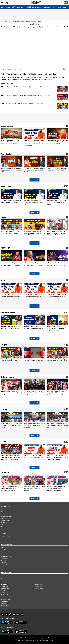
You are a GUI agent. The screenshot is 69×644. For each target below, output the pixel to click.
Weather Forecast (5, 537)
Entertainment (47, 7)
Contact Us (4, 510)
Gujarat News (4, 601)
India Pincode (4, 539)
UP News (3, 597)
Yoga (40, 27)
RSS (52, 640)
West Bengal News (39, 588)
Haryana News (5, 586)
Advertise (3, 514)
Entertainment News (6, 556)
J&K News (4, 603)
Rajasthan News (38, 584)
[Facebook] (3, 614)
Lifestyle (65, 7)
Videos (18, 7)
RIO (48, 640)
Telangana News (38, 586)
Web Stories (4, 529)
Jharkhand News (5, 588)
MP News (3, 591)
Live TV (3, 525)
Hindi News (4, 523)
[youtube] (14, 614)
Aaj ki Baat (14, 27)
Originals (34, 27)
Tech (54, 7)
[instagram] (10, 614)
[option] (12, 136)
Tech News (4, 560)
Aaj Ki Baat (6, 186)
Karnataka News (5, 606)
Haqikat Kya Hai (8, 312)
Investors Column (5, 520)
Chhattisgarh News (6, 599)
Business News (5, 565)
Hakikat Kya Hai (57, 27)
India (23, 7)
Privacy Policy (35, 640)
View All (34, 180)
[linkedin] (18, 614)
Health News (4, 567)
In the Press (4, 518)
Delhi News (4, 584)
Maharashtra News (39, 582)
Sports (39, 7)
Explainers (4, 563)
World (34, 7)
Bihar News (4, 582)
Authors (3, 527)
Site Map (18, 640)
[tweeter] (7, 614)
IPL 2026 (28, 7)
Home (2, 7)
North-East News (5, 593)
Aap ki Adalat (5, 27)
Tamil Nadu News (5, 595)
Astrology (27, 27)
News (2, 22)
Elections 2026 (10, 7)
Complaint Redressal (6, 516)
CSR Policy (43, 640)
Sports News (4, 558)
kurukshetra (47, 27)
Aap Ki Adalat (7, 154)
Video (6, 22)
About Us (3, 512)
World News (4, 550)
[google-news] (22, 614)
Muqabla (66, 27)
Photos (59, 7)
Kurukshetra (11, 22)
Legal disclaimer (26, 640)
